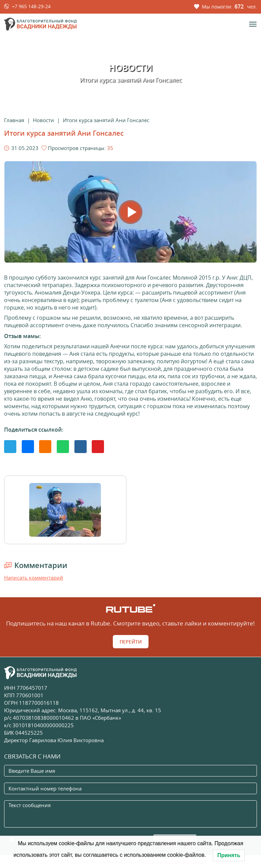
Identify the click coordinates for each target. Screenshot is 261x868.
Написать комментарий (34, 578)
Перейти (131, 642)
